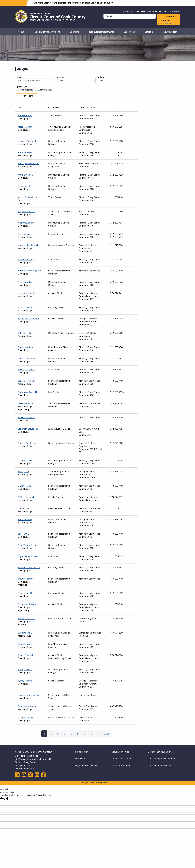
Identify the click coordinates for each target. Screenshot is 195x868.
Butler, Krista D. (25, 669)
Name (20, 77)
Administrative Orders (122, 759)
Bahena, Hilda (24, 333)
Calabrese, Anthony (27, 706)
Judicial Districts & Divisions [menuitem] (47, 32)
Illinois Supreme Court (122, 765)
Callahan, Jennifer (26, 717)
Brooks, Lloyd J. (25, 593)
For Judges (175, 11)
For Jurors (128, 11)
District (61, 77)
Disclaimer (80, 759)
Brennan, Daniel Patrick (29, 568)
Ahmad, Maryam (25, 152)
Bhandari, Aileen (25, 460)
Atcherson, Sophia (26, 293)
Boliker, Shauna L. (26, 497)
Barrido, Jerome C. (26, 381)
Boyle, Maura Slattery (28, 556)
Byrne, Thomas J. (26, 681)
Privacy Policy (81, 752)
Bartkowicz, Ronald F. (28, 392)
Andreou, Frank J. (26, 259)
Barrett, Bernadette (27, 358)
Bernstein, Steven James (29, 429)
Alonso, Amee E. (25, 234)
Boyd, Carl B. (24, 534)
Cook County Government (160, 765)
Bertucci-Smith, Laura (28, 443)
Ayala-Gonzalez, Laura (28, 319)
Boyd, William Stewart (28, 545)
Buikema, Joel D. (25, 633)
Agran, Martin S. (25, 127)
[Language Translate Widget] (169, 16)
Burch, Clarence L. (26, 644)
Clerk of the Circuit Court (160, 752)
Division (101, 77)
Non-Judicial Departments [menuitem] (102, 32)
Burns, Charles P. (26, 655)
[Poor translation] (6, 798)
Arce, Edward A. (25, 282)
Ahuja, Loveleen (25, 175)
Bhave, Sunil (23, 472)
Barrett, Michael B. (26, 370)
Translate (164, 23)
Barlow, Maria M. (26, 347)
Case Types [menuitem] (129, 32)
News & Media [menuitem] (170, 32)
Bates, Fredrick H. (26, 403)
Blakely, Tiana (24, 486)
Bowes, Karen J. (25, 520)
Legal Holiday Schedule (86, 765)
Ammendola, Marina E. (28, 245)
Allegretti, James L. (26, 212)
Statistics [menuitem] (149, 32)
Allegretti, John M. (26, 223)
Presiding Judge (27, 90)
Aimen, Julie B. (24, 186)
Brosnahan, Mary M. (27, 604)
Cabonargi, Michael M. (28, 695)
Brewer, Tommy (25, 579)
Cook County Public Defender (162, 759)
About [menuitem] (21, 32)
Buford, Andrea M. (26, 619)
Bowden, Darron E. (26, 508)
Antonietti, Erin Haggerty (29, 271)
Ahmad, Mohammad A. (28, 164)
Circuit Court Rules (120, 752)
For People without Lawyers (152, 11)
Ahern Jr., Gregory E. (27, 141)
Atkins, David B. (25, 307)
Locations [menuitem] (75, 32)
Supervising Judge (45, 90)
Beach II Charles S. (26, 418)
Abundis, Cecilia (25, 116)
